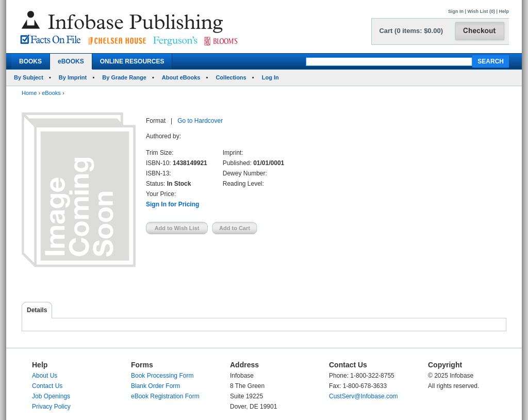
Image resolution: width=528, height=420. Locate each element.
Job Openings (51, 396)
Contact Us (47, 386)
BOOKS (30, 61)
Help (504, 11)
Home (29, 93)
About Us (45, 376)
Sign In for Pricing (172, 204)
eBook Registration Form (165, 396)
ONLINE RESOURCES (132, 61)
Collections (231, 77)
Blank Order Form (155, 386)
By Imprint (73, 77)
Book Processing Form (162, 376)
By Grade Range (124, 77)
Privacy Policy (51, 407)
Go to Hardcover (200, 121)
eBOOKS (71, 61)
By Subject (29, 77)
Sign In (456, 11)
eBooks (51, 93)
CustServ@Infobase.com (364, 396)
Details (37, 310)
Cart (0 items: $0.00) (411, 31)
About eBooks (181, 77)
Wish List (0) (481, 11)
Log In (270, 77)
